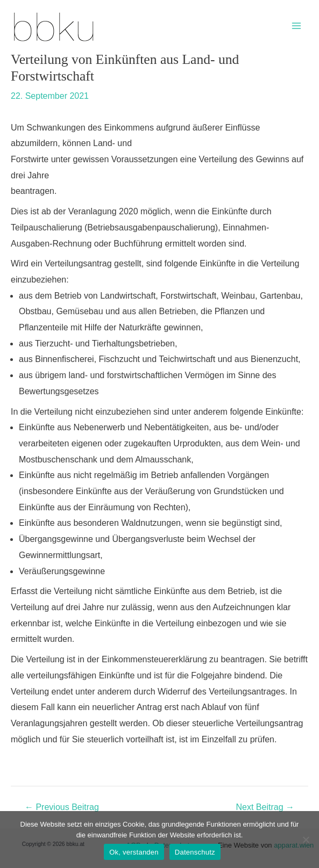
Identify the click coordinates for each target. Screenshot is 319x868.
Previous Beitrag (62, 807)
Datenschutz (195, 852)
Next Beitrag (265, 807)
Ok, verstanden (134, 852)
